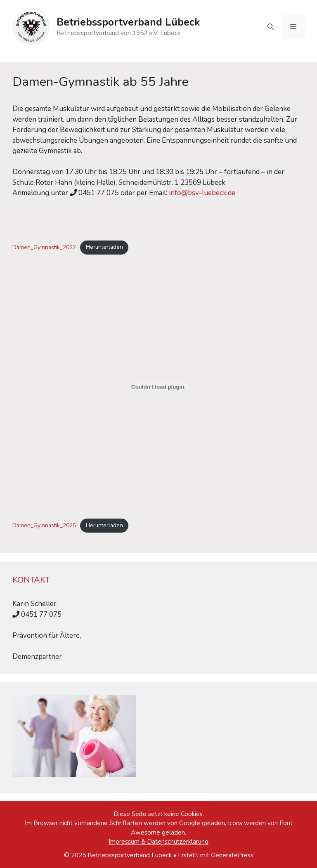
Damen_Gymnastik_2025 (44, 525)
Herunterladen (104, 247)
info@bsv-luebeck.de (202, 193)
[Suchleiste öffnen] (271, 27)
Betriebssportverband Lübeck (128, 22)
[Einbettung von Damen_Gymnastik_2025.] (158, 387)
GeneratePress (232, 855)
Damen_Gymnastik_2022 (44, 247)
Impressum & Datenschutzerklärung (158, 842)
